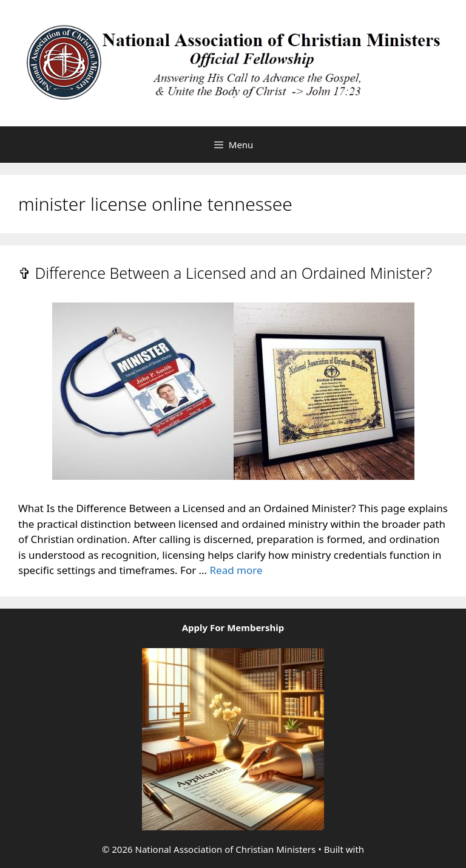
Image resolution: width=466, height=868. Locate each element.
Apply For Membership (233, 627)
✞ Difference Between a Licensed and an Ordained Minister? (225, 273)
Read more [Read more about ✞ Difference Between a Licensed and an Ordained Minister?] (236, 570)
